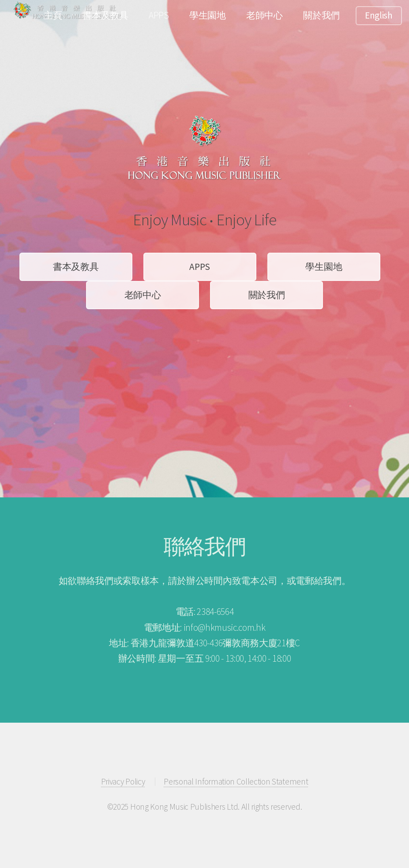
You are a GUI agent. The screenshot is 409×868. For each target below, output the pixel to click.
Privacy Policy (123, 781)
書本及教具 (105, 15)
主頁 (53, 15)
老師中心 (265, 15)
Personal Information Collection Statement (236, 781)
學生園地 (208, 15)
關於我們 (321, 15)
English (379, 15)
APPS (159, 15)
